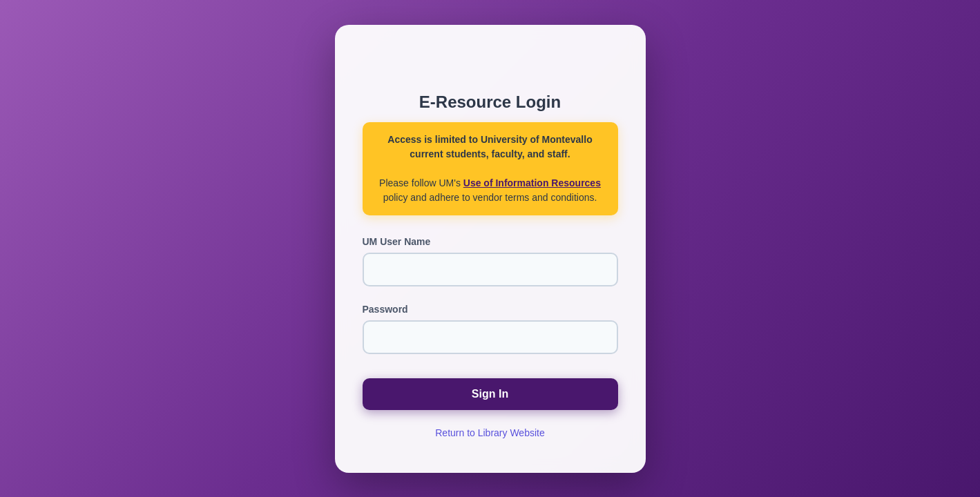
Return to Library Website (490, 433)
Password (385, 309)
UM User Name (397, 242)
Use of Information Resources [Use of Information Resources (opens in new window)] (532, 183)
